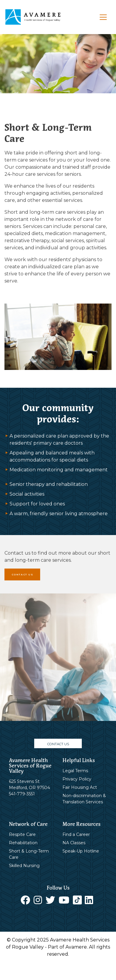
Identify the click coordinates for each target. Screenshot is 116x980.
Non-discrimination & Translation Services (84, 799)
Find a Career (76, 834)
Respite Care (22, 834)
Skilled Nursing (24, 866)
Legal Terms (75, 771)
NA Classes (74, 843)
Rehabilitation (23, 843)
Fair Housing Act (80, 787)
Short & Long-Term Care (29, 854)
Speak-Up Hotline (81, 851)
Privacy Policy (77, 779)
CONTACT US (22, 574)
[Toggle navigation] (103, 17)
